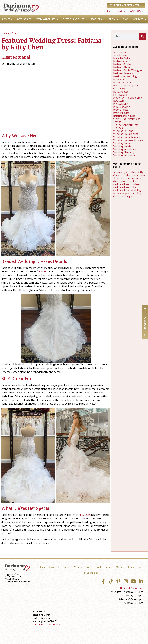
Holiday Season (122, 92)
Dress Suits (119, 80)
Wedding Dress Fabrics (126, 134)
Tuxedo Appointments (126, 125)
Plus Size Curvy (121, 107)
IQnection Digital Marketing (17, 581)
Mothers (98, 19)
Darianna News (122, 67)
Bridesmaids (120, 61)
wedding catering (123, 131)
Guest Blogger (121, 89)
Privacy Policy (91, 573)
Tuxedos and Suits (75, 19)
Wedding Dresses (47, 19)
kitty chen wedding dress (125, 183)
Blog (126, 19)
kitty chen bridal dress (133, 175)
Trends (117, 122)
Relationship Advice (124, 116)
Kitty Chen (85, 515)
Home (42, 567)
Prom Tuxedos (121, 113)
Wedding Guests (122, 146)
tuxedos (118, 128)
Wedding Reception (124, 155)
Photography (121, 104)
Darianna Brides (122, 64)
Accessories (24, 19)
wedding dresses (123, 143)
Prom (114, 19)
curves (43, 272)
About (7, 19)
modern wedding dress (126, 186)
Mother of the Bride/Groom (129, 98)
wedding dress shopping (127, 137)
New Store (119, 101)
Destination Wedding (125, 76)
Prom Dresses (121, 110)
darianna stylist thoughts (128, 70)
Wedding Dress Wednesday (128, 140)
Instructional (120, 95)
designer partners (123, 73)
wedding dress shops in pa (127, 195)
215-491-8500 (134, 11)
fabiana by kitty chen (125, 172)
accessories (120, 52)
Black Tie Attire (122, 58)
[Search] (142, 36)
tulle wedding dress (125, 189)
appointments (121, 55)
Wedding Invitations (124, 149)
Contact (140, 19)
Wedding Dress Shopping (127, 192)
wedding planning (124, 152)
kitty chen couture (124, 178)
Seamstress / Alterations (127, 119)
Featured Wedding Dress (127, 86)
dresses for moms (123, 83)
